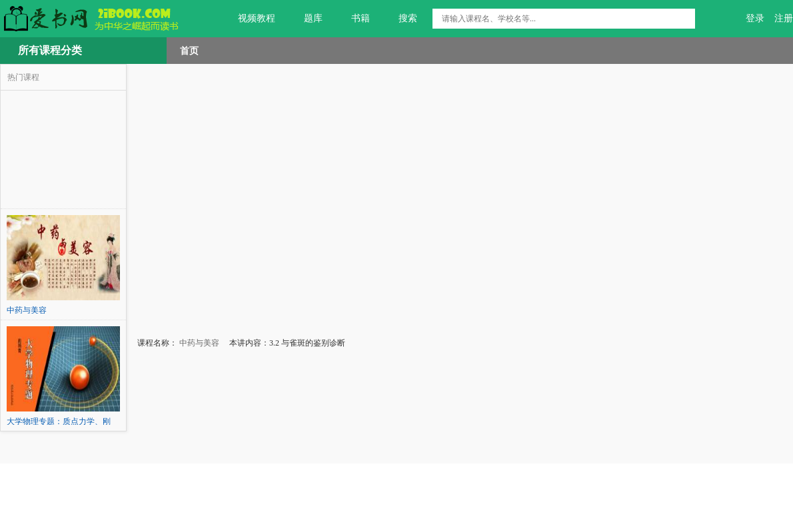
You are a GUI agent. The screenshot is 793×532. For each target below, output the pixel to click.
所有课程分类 (50, 50)
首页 (189, 51)
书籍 (353, 19)
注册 (784, 18)
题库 (306, 19)
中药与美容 (198, 343)
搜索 (400, 19)
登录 (755, 18)
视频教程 (249, 19)
